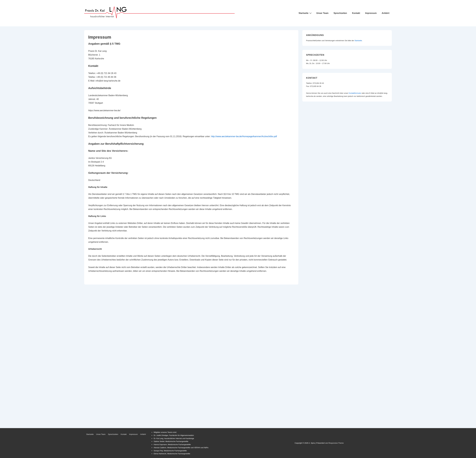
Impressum (371, 13)
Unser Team (322, 13)
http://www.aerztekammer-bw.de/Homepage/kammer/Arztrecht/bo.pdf (244, 136)
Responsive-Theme (336, 443)
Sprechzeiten (340, 13)
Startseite (305, 13)
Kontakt (356, 13)
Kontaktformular (355, 93)
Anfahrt (386, 13)
